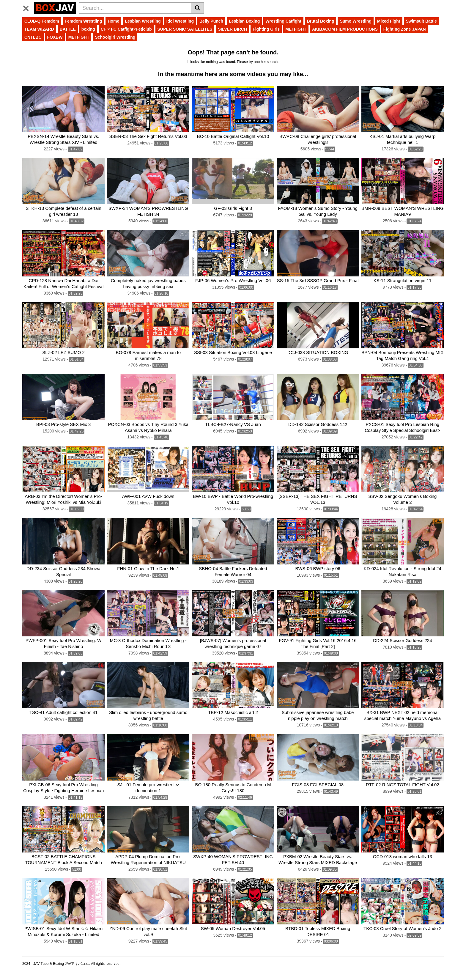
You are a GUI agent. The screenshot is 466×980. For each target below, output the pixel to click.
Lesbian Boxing (244, 21)
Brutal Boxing (321, 21)
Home (113, 21)
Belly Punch (211, 21)
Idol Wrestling (180, 21)
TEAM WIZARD (39, 29)
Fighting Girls (266, 29)
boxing (88, 29)
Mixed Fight (389, 21)
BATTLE (68, 29)
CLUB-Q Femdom (42, 21)
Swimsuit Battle (421, 21)
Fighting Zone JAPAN (405, 29)
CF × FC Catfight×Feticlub (126, 29)
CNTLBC (33, 37)
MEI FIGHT (296, 29)
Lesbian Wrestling (143, 21)
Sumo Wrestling (355, 21)
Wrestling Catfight (283, 21)
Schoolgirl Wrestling (115, 37)
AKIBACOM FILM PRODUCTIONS (345, 29)
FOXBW (55, 37)
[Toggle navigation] (28, 7)
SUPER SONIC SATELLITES (185, 29)
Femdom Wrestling (84, 21)
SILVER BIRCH (232, 29)
